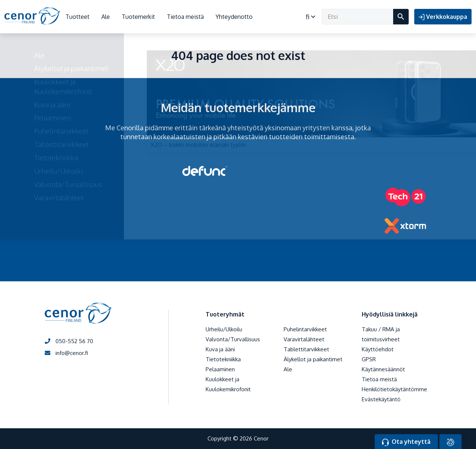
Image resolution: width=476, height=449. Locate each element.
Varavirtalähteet (304, 339)
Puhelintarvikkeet (305, 329)
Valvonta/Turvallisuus (233, 339)
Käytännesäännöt (383, 369)
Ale (106, 17)
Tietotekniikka (223, 359)
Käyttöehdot (378, 349)
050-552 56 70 (69, 341)
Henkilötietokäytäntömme (394, 389)
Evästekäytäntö (381, 399)
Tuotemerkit (138, 17)
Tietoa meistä (185, 17)
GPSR (369, 359)
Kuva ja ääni (220, 349)
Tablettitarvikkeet (306, 349)
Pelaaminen (220, 369)
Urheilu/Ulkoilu (224, 329)
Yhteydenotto (234, 17)
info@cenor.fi (66, 353)
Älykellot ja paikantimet (313, 359)
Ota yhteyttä (406, 442)
